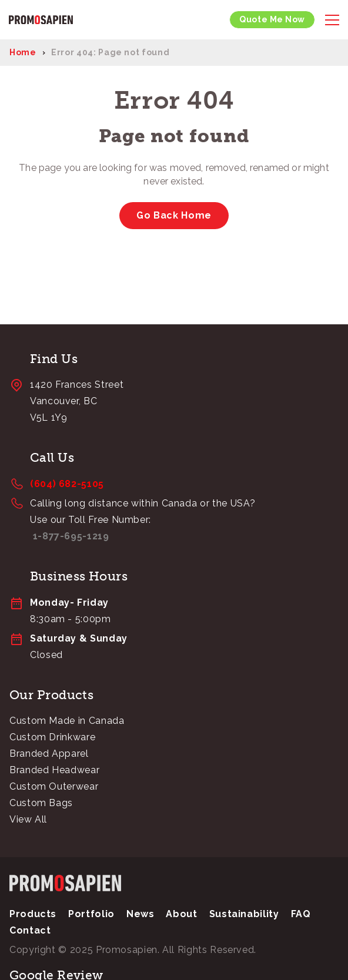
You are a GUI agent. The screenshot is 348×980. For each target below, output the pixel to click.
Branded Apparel (49, 754)
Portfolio (91, 914)
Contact (30, 930)
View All (28, 819)
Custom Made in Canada (67, 721)
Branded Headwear (54, 770)
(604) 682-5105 (67, 484)
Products (33, 914)
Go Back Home (174, 215)
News (140, 914)
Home (23, 52)
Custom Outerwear (54, 786)
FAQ (301, 914)
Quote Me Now (272, 19)
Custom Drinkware (52, 737)
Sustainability (244, 914)
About (181, 914)
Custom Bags (41, 803)
